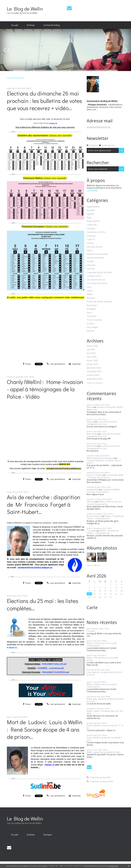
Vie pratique (92, 327)
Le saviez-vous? (94, 276)
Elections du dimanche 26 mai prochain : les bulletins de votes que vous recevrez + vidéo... (44, 101)
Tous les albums (93, 565)
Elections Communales (97, 254)
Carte (92, 607)
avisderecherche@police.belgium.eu (64, 468)
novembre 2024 (94, 371)
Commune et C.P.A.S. (96, 232)
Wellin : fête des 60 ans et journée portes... (102, 659)
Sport (89, 313)
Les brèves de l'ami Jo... (97, 283)
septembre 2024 (94, 379)
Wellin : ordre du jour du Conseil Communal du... (104, 503)
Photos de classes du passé (99, 302)
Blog (89, 218)
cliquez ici (53, 123)
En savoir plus (113, 866)
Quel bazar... (92, 305)
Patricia (90, 422)
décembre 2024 (94, 368)
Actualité (91, 210)
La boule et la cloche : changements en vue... (102, 423)
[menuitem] (15, 25)
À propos (48, 835)
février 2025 (92, 361)
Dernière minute (94, 247)
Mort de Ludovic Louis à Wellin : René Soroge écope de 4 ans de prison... (45, 729)
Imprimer (75, 364)
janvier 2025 (92, 364)
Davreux (91, 502)
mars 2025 (92, 357)
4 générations (93, 207)
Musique (91, 298)
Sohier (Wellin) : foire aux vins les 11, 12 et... (105, 727)
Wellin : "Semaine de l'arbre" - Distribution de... (105, 517)
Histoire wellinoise (95, 258)
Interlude (91, 265)
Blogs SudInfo (93, 221)
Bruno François (94, 516)
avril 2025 (91, 353)
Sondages (91, 309)
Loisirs (90, 291)
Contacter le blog (52, 25)
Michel (90, 407)
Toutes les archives (95, 383)
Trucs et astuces (94, 320)
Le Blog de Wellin (25, 9)
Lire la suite (92, 190)
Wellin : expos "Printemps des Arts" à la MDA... (105, 712)
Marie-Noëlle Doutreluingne (100, 458)
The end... (91, 631)
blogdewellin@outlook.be (99, 127)
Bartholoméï (93, 490)
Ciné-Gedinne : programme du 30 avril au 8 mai (104, 673)
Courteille (91, 531)
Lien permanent (56, 364)
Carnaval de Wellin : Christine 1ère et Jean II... (104, 462)
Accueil (15, 25)
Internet (91, 269)
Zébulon (91, 331)
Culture (90, 243)
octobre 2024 (93, 375)
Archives (31, 25)
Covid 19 (91, 239)
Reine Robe (92, 434)
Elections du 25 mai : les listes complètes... (43, 604)
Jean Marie (92, 446)
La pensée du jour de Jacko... (100, 272)
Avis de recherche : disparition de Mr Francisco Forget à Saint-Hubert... (44, 504)
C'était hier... (92, 225)
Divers (90, 250)
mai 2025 (91, 350)
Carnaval (91, 229)
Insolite (90, 261)
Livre (89, 287)
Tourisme (91, 316)
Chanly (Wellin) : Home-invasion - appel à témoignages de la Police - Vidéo (45, 389)
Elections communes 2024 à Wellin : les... (105, 408)
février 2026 (92, 346)
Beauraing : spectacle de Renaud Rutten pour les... (105, 700)
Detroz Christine (94, 475)
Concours (91, 236)
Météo (90, 294)
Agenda (90, 214)
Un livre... (91, 324)
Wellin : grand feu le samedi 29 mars (103, 752)
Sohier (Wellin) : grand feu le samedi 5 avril (104, 739)
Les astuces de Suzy (96, 280)
